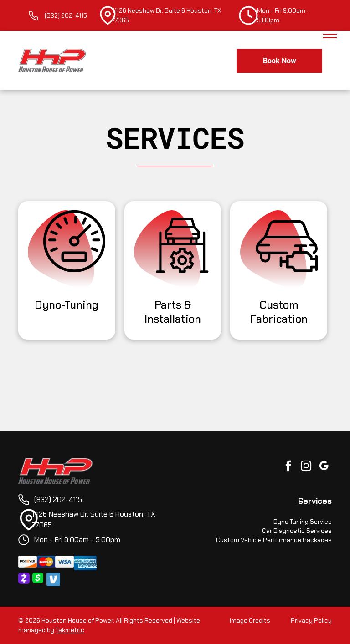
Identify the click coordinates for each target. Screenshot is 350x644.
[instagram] (306, 467)
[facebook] (288, 467)
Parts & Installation (173, 312)
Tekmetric (70, 630)
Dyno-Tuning (67, 305)
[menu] (330, 34)
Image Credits (250, 620)
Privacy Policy (311, 620)
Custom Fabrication (279, 312)
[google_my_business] (324, 467)
